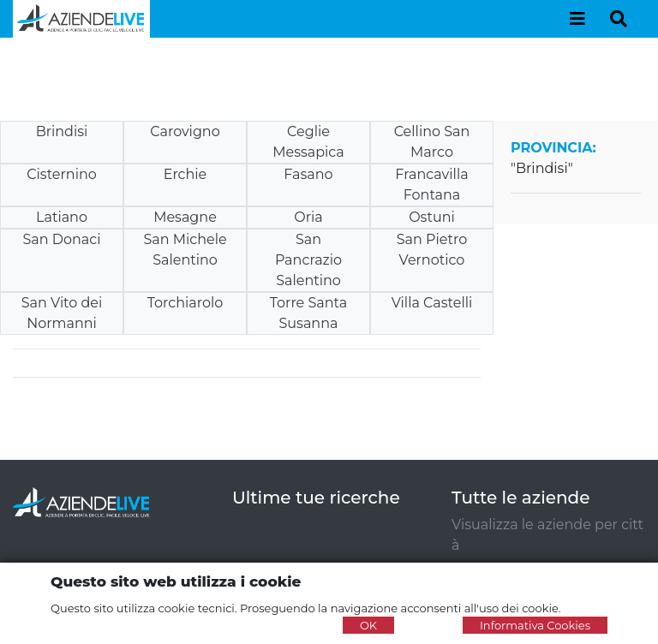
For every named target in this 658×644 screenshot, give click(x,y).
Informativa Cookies (535, 625)
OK (368, 625)
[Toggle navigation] (577, 19)
